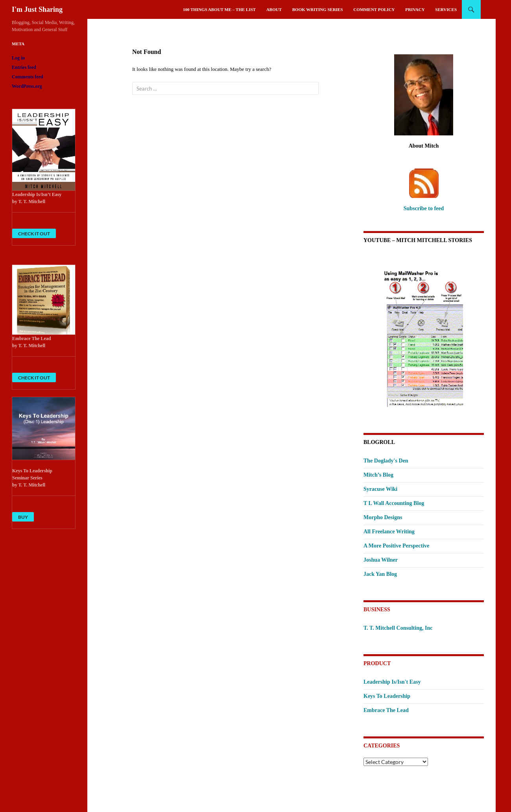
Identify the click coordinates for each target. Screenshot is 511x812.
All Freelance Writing (389, 532)
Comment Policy (374, 9)
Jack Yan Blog (380, 574)
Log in (18, 58)
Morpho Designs (383, 517)
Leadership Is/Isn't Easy (392, 682)
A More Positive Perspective (396, 546)
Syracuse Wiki (380, 489)
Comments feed (28, 77)
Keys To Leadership (387, 696)
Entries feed (24, 67)
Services (446, 9)
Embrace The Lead (386, 710)
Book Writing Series (318, 9)
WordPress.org (27, 86)
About (274, 9)
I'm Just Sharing (37, 9)
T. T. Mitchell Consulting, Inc (398, 628)
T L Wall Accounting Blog (394, 503)
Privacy (415, 9)
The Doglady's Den (386, 461)
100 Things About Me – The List (219, 9)
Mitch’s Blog (378, 475)
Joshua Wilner (381, 560)
